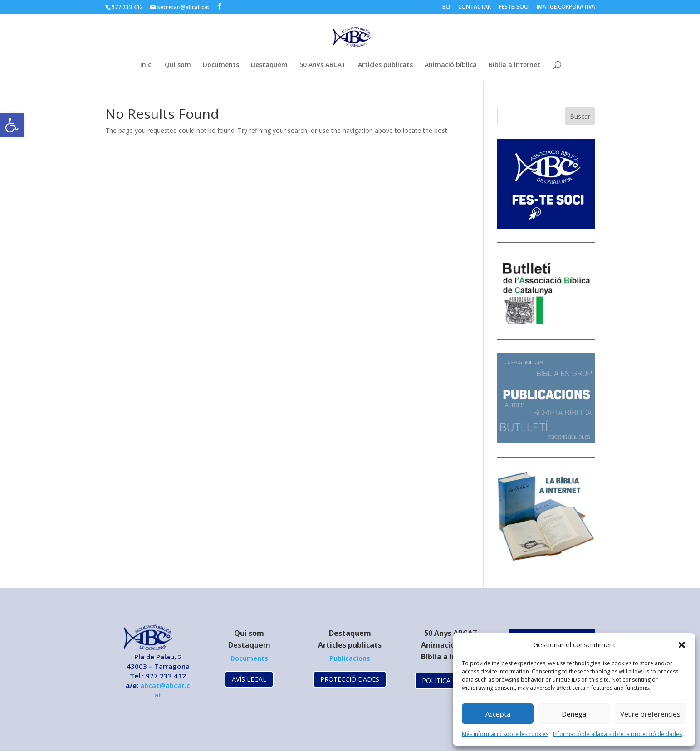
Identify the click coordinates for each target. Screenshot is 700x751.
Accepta (498, 714)
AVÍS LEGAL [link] (249, 679)
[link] (12, 125)
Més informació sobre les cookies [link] (505, 734)
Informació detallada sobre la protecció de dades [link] (617, 734)
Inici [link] (147, 65)
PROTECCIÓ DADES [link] (350, 679)
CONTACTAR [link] (475, 7)
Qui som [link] (178, 65)
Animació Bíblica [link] (451, 645)
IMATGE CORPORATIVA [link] (566, 7)
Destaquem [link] (269, 65)
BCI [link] (446, 7)
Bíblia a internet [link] (514, 65)
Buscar (580, 116)
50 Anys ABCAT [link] (323, 65)
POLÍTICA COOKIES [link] (451, 680)
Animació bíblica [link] (451, 65)
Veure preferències (650, 714)
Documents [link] (221, 65)
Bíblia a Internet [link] (451, 657)
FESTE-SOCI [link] (514, 7)
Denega (574, 714)
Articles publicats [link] (385, 65)
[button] (682, 645)
